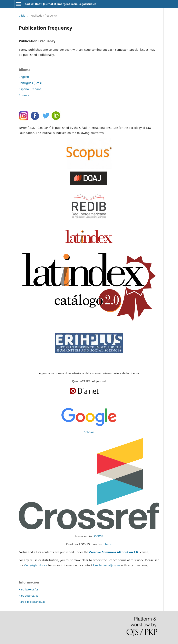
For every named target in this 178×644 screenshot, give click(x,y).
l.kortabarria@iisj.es (107, 565)
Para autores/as (28, 596)
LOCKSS (98, 536)
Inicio (22, 16)
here (108, 544)
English (24, 77)
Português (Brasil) (31, 83)
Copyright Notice (36, 565)
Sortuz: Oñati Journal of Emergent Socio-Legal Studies (61, 4)
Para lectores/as (29, 589)
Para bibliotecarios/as (32, 602)
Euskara (24, 95)
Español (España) (31, 89)
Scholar (89, 432)
